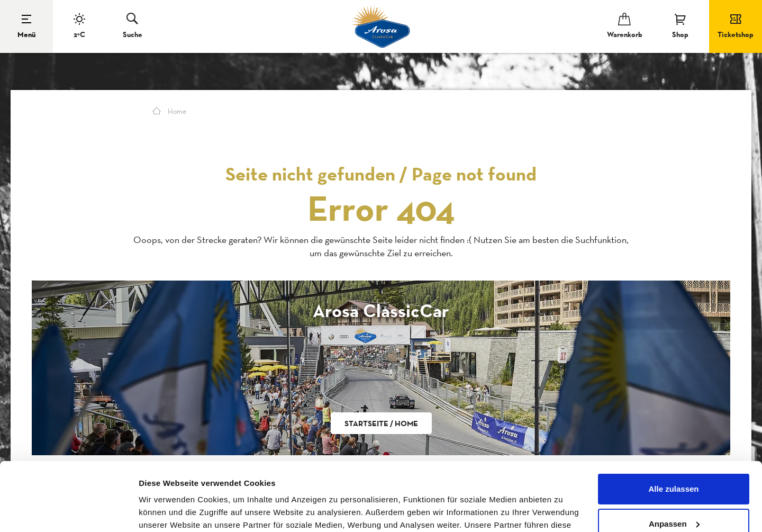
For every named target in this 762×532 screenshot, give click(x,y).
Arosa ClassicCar (381, 310)
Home (169, 111)
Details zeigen (165, 511)
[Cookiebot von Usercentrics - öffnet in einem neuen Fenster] (69, 511)
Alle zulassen (673, 421)
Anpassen (674, 455)
